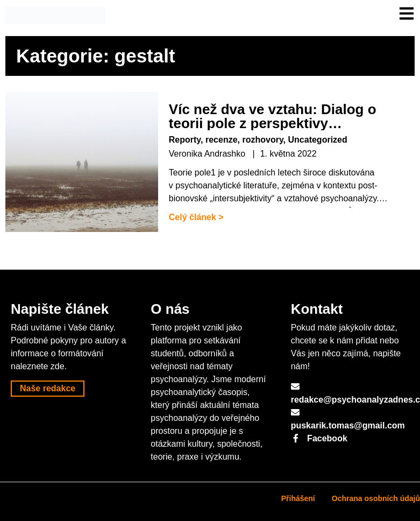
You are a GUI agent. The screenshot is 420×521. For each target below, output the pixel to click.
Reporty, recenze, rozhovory (226, 140)
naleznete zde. (39, 366)
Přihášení (298, 498)
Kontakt (317, 309)
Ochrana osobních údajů (376, 498)
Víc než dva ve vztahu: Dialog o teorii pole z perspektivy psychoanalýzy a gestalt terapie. (276, 123)
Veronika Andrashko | (212, 154)
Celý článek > (196, 217)
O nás (170, 309)
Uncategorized (318, 140)
